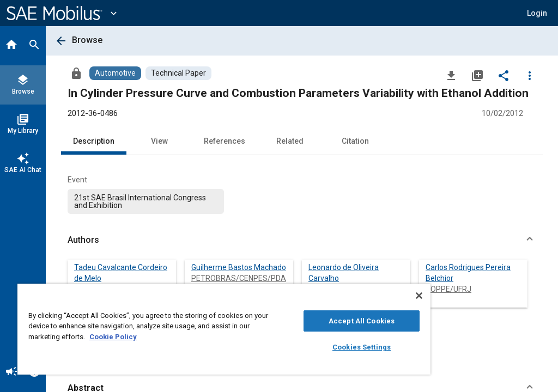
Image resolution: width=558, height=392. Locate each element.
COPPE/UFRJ (448, 289)
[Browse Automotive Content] (115, 73)
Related (290, 141)
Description (94, 141)
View (159, 141)
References (225, 141)
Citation (355, 141)
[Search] (34, 46)
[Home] (11, 46)
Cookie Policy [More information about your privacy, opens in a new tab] (113, 337)
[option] (146, 201)
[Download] (451, 75)
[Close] (419, 296)
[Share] (504, 75)
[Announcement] (11, 372)
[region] (224, 329)
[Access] (76, 73)
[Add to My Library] (477, 75)
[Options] (530, 75)
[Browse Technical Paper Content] (178, 73)
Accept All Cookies (362, 321)
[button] (537, 13)
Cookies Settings (362, 347)
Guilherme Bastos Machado (239, 267)
